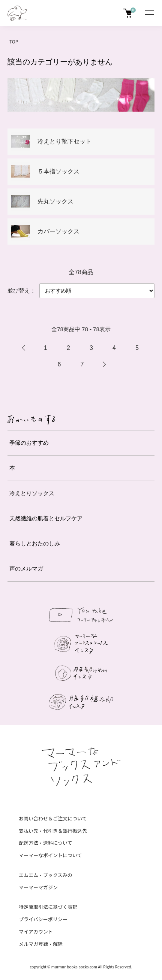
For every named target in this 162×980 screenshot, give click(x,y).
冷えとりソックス (32, 493)
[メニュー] (149, 13)
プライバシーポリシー (43, 919)
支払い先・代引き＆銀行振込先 (53, 831)
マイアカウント (36, 931)
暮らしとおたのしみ (35, 543)
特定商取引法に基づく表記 (48, 907)
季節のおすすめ (29, 443)
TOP (14, 41)
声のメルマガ (26, 568)
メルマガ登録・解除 (41, 944)
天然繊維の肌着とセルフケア (46, 518)
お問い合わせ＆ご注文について (53, 818)
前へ (24, 348)
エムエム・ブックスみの (46, 875)
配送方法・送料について (46, 843)
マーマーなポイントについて (50, 855)
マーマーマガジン (38, 887)
